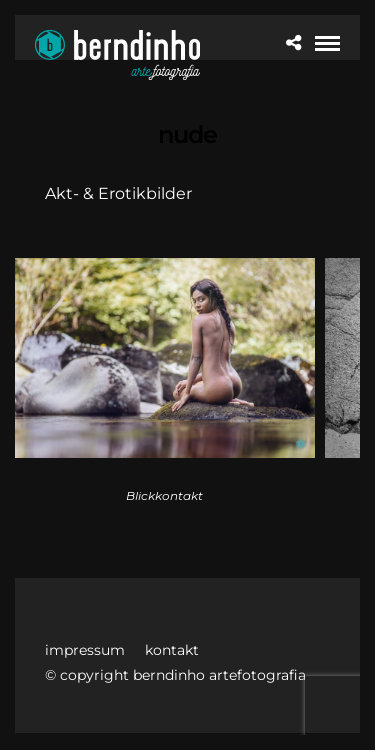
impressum (85, 650)
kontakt (172, 650)
